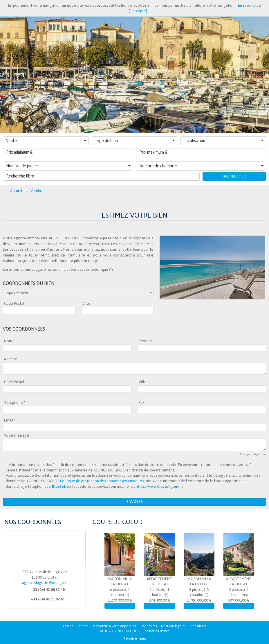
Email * (10, 420)
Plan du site (198, 626)
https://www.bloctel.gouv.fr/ (160, 486)
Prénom (145, 341)
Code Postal (14, 303)
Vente (46, 141)
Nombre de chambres (202, 166)
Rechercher (234, 176)
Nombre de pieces (68, 166)
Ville (86, 303)
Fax (141, 402)
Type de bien (135, 141)
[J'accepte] (138, 11)
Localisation (223, 141)
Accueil (68, 626)
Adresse (11, 359)
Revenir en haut (135, 638)
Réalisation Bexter (156, 631)
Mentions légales (173, 626)
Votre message (17, 435)
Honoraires (149, 626)
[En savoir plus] (249, 5)
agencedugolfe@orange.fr (45, 583)
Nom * (9, 341)
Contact (83, 626)
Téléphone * (15, 402)
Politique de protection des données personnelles (102, 481)
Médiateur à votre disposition (114, 626)
